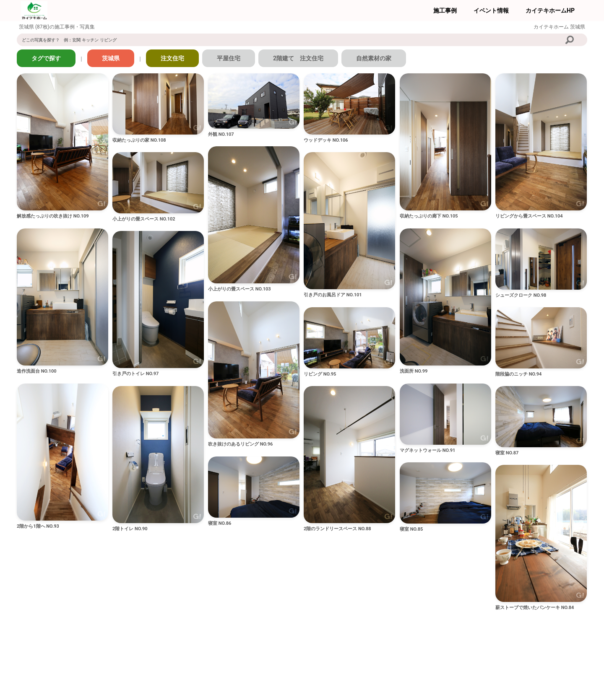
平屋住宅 (229, 58)
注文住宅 (172, 58)
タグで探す (46, 58)
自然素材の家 (374, 58)
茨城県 (111, 58)
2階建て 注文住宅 (298, 58)
